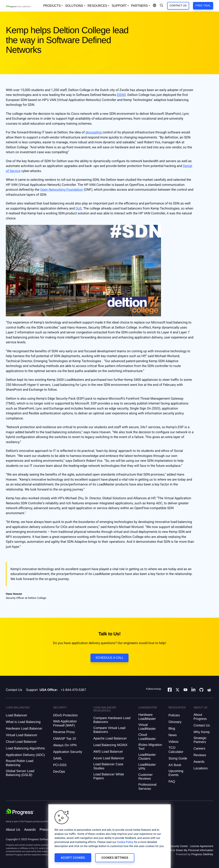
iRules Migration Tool (150, 747)
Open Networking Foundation (62, 190)
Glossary (175, 722)
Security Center (179, 846)
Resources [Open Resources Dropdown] (97, 6)
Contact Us (178, 6)
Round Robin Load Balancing (20, 763)
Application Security (68, 752)
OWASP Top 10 (65, 739)
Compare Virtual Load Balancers (109, 730)
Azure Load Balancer (109, 758)
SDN (121, 95)
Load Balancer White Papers (109, 776)
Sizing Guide (178, 758)
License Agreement (202, 846)
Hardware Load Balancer (24, 728)
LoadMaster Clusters (147, 757)
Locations (201, 768)
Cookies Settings (115, 858)
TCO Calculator (176, 750)
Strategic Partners (200, 740)
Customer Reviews (146, 777)
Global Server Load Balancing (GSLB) (20, 773)
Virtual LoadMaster (147, 727)
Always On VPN (65, 745)
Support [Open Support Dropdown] (119, 6)
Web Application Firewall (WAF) (65, 723)
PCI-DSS (60, 765)
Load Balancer (17, 715)
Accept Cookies (73, 858)
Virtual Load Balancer (22, 735)
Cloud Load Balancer (21, 742)
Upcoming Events (176, 773)
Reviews (200, 755)
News (173, 735)
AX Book (175, 765)
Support (32, 690)
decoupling (93, 132)
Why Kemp (202, 732)
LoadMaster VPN (147, 767)
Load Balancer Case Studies (108, 766)
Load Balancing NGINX (110, 745)
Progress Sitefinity (202, 854)
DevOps (59, 772)
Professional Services (148, 787)
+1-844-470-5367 (73, 690)
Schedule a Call (110, 658)
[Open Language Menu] (155, 6)
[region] (109, 836)
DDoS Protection (66, 715)
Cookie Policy (125, 842)
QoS (79, 209)
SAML (58, 758)
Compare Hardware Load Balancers (112, 720)
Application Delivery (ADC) (25, 755)
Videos (174, 742)
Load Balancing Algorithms (25, 748)
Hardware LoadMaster (147, 717)
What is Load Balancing (23, 722)
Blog (172, 728)
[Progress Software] (20, 812)
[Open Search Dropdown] (162, 6)
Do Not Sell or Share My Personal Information (186, 850)
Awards (199, 762)
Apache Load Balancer (110, 738)
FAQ (172, 781)
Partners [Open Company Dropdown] (139, 6)
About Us (13, 830)
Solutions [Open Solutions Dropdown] (74, 6)
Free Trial (203, 6)
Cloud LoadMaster (147, 737)
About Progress (200, 717)
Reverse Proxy (64, 732)
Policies (174, 715)
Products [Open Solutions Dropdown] (52, 6)
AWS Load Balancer (108, 752)
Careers (199, 748)
